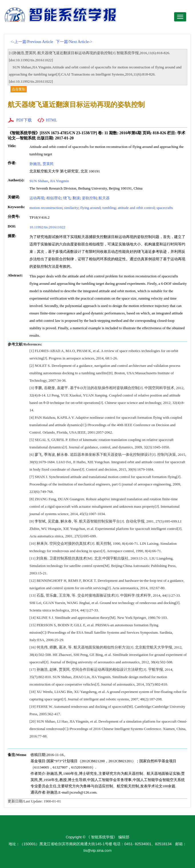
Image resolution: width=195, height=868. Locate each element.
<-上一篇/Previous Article (32, 42)
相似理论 (54, 198)
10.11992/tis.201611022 (47, 227)
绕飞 (67, 198)
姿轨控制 (89, 198)
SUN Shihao (39, 181)
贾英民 (48, 164)
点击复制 (19, 89)
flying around (90, 208)
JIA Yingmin (59, 181)
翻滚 (76, 198)
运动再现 (37, 198)
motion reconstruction (46, 208)
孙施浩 (35, 164)
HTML (52, 120)
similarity (71, 208)
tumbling (109, 208)
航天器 (104, 198)
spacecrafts (165, 208)
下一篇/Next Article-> (74, 42)
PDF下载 (24, 120)
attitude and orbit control (136, 208)
